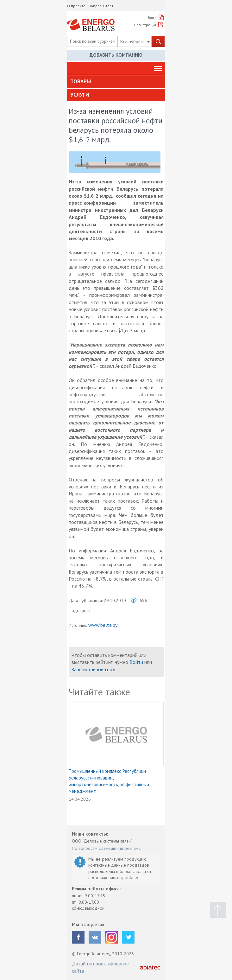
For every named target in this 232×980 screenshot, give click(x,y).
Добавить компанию (116, 55)
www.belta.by (103, 625)
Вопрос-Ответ (101, 6)
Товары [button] (81, 81)
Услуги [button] (80, 95)
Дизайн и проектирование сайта (100, 967)
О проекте (76, 6)
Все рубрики (135, 41)
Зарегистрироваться (93, 669)
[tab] (116, 82)
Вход (152, 18)
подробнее (128, 877)
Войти (136, 662)
